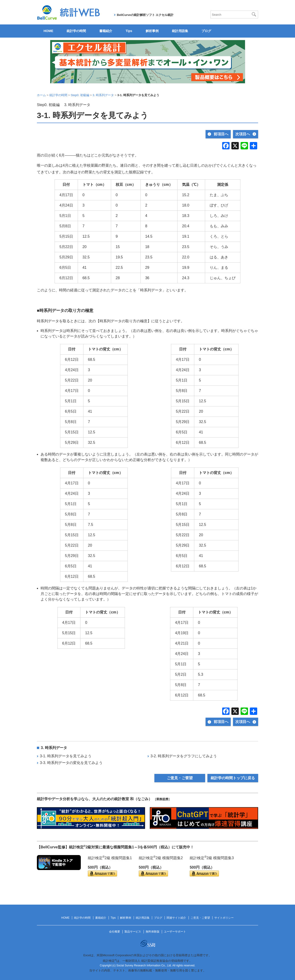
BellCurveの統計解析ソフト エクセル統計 (145, 15)
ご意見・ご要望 (180, 778)
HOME (48, 31)
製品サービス (133, 932)
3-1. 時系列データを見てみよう (66, 756)
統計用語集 (180, 31)
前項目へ (221, 134)
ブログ (206, 31)
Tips (129, 31)
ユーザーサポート (175, 932)
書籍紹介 (106, 31)
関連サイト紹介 (176, 918)
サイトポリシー (224, 918)
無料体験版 (153, 932)
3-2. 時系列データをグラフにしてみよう (184, 756)
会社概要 (115, 932)
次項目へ (243, 134)
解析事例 (152, 31)
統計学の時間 (76, 31)
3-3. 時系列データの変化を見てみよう (71, 763)
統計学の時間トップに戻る (233, 778)
